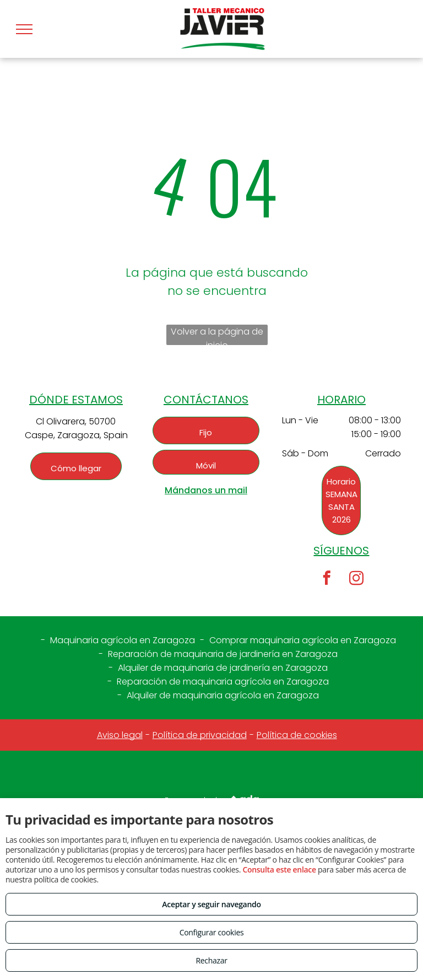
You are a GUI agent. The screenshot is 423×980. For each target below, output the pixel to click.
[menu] (24, 29)
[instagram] (356, 580)
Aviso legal (120, 735)
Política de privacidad (200, 735)
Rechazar (211, 960)
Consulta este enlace (279, 869)
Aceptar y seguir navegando (211, 904)
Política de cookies (297, 735)
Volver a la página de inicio (217, 335)
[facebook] (326, 580)
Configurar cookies (212, 932)
